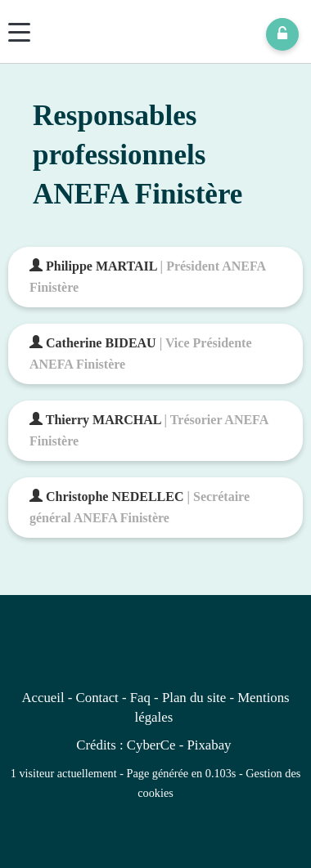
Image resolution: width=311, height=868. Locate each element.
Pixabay (209, 745)
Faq (140, 698)
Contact (97, 698)
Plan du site (194, 698)
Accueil (43, 698)
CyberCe (151, 745)
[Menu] (19, 32)
